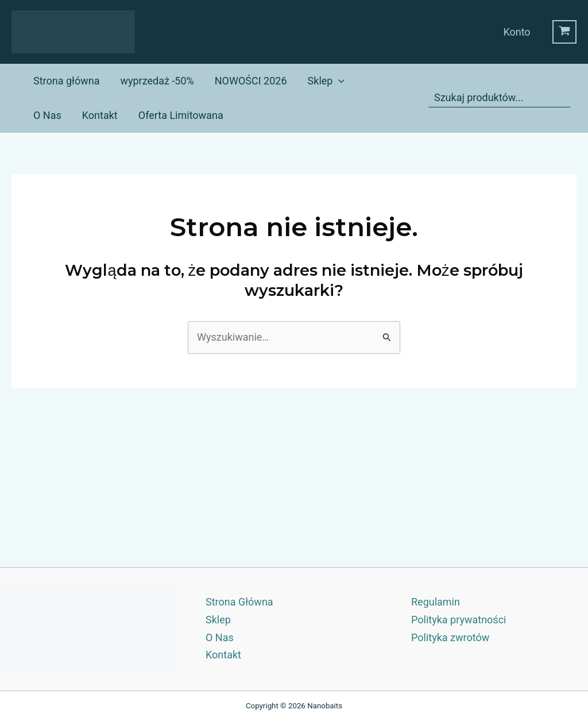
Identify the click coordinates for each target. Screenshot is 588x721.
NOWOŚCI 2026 (251, 81)
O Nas (47, 115)
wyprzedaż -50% (157, 81)
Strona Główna (239, 602)
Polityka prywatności (459, 620)
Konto (517, 32)
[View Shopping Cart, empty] (564, 32)
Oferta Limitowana (181, 115)
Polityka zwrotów (450, 637)
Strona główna (66, 81)
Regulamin (436, 602)
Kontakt (100, 115)
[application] (339, 81)
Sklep (326, 81)
